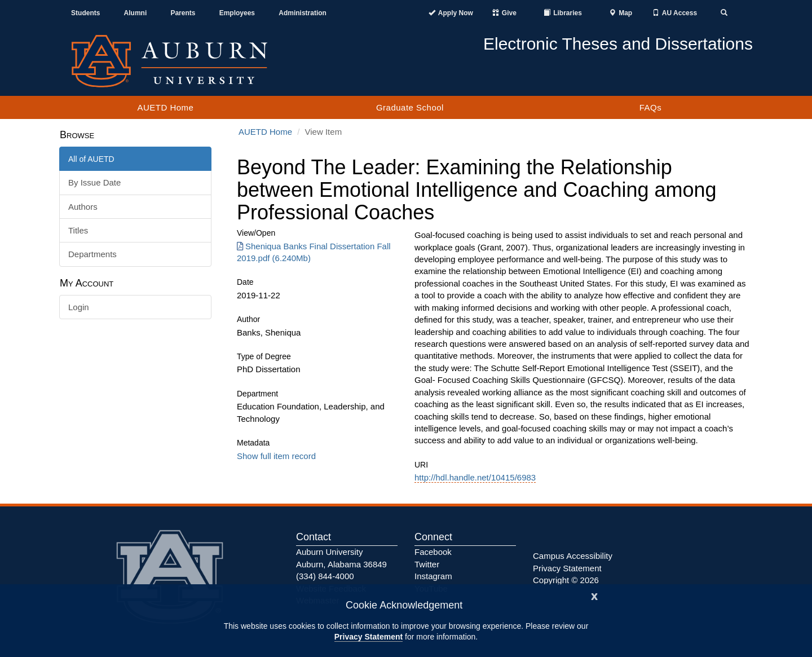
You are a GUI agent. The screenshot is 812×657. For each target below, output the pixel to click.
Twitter (427, 564)
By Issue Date (94, 182)
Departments (92, 254)
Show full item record (276, 456)
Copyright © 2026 (566, 580)
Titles (78, 230)
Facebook (433, 552)
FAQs (651, 107)
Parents (183, 13)
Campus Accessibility (573, 556)
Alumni (136, 13)
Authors (83, 207)
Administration (303, 13)
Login (79, 307)
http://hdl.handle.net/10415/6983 (475, 477)
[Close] (594, 595)
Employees (237, 13)
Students (85, 13)
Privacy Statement (369, 637)
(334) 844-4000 (325, 576)
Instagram (433, 576)
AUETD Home (165, 107)
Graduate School (410, 107)
